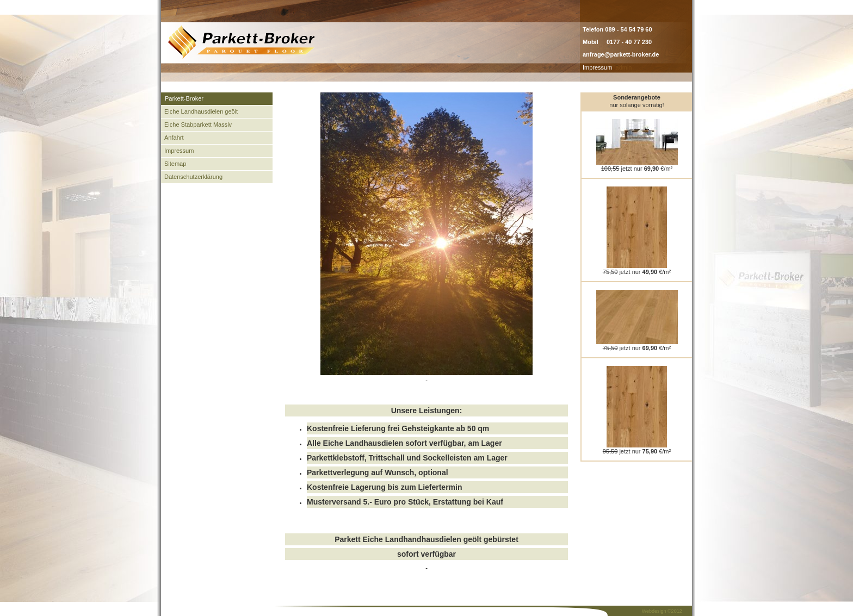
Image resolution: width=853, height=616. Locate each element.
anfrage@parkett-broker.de (621, 54)
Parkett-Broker (184, 98)
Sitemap (175, 164)
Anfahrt (174, 138)
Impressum (597, 67)
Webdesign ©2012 (662, 611)
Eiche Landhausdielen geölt (201, 111)
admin (624, 67)
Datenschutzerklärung (193, 177)
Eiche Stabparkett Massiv (198, 125)
